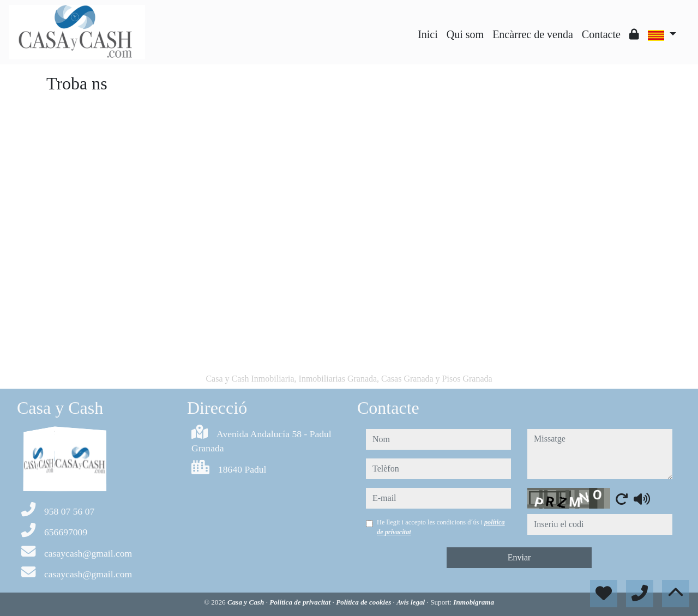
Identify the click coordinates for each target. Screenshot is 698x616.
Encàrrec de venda (533, 34)
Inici (428, 34)
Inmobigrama (474, 602)
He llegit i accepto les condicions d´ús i (441, 527)
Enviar (519, 557)
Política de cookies (364, 602)
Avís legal (411, 602)
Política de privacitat (301, 602)
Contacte (601, 34)
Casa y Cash (247, 602)
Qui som (465, 34)
